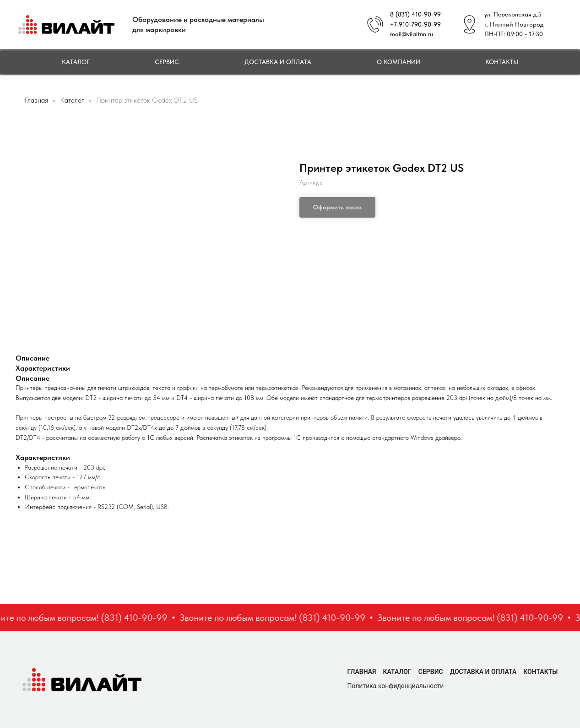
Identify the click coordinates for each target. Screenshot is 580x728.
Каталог (76, 62)
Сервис (167, 62)
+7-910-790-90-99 (415, 24)
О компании (398, 62)
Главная (36, 100)
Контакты (502, 62)
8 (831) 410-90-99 (415, 14)
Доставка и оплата (278, 62)
